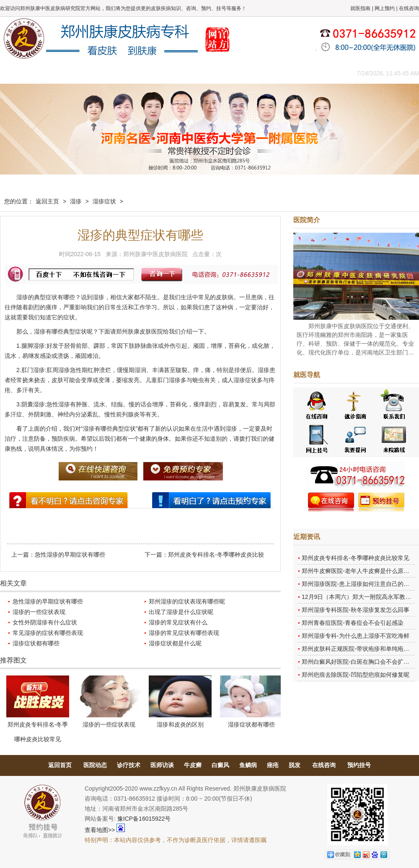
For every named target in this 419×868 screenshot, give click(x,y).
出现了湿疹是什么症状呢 (181, 612)
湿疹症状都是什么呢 (175, 643)
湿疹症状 (104, 201)
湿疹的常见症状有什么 (178, 622)
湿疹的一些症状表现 (39, 612)
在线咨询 (409, 8)
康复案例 (245, 73)
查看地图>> (100, 830)
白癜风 (220, 765)
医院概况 (57, 73)
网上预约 (385, 8)
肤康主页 (19, 73)
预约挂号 (359, 765)
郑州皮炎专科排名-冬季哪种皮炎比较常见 (356, 558)
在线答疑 (207, 73)
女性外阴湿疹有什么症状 (45, 622)
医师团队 (94, 73)
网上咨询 (283, 73)
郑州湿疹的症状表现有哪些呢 (187, 601)
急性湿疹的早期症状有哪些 (70, 555)
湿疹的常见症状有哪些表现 (184, 633)
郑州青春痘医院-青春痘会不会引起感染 (353, 623)
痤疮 (273, 765)
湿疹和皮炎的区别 (180, 724)
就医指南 (360, 8)
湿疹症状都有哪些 (36, 643)
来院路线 (321, 73)
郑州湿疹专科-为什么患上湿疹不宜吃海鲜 (356, 636)
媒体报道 (132, 73)
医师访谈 (162, 765)
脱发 (295, 765)
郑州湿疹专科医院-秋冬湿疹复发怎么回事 (356, 610)
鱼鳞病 (248, 765)
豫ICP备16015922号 (144, 819)
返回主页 (47, 201)
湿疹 (76, 201)
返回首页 (60, 765)
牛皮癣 (193, 765)
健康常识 (170, 73)
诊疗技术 (129, 765)
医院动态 (95, 765)
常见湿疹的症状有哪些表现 (48, 633)
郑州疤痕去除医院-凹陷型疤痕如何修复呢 (356, 675)
